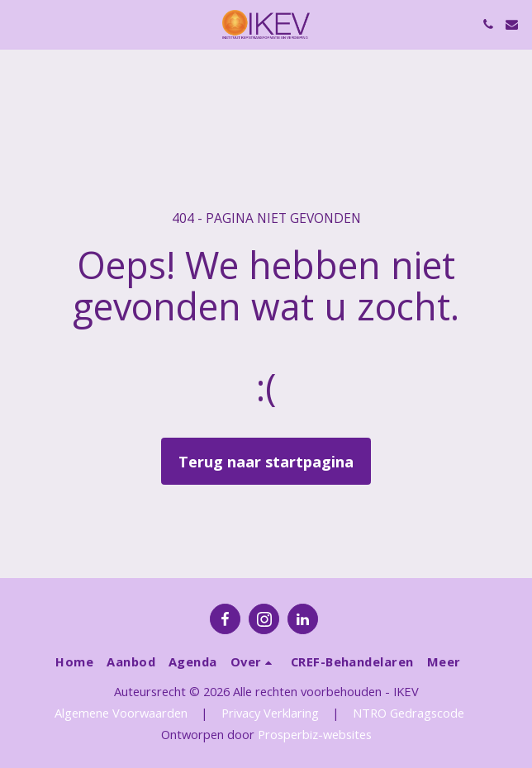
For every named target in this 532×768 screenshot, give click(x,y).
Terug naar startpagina (266, 461)
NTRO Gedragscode (408, 713)
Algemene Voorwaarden (121, 713)
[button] (18, 24)
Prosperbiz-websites (315, 734)
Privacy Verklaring (270, 713)
